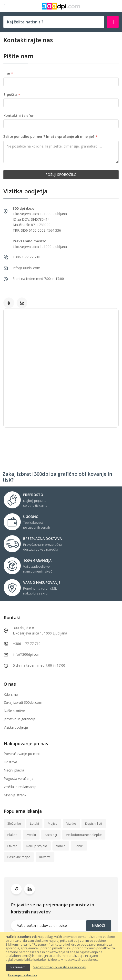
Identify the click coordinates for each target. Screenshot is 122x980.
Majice (53, 823)
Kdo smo (11, 694)
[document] (61, 956)
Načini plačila (14, 770)
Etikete (12, 846)
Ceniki (79, 846)
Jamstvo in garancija (20, 719)
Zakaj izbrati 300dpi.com (23, 702)
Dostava (10, 762)
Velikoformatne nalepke (84, 835)
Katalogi (51, 835)
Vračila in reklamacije (20, 787)
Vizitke (71, 823)
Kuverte (45, 857)
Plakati (12, 835)
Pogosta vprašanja (19, 778)
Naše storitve (14, 711)
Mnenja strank (15, 795)
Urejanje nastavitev (23, 975)
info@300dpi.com (27, 654)
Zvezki (31, 835)
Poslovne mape (19, 857)
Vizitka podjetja (16, 727)
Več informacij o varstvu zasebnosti (60, 967)
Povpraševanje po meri (22, 754)
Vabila (61, 846)
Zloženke (14, 823)
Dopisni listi (94, 823)
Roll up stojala (37, 846)
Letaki (34, 823)
